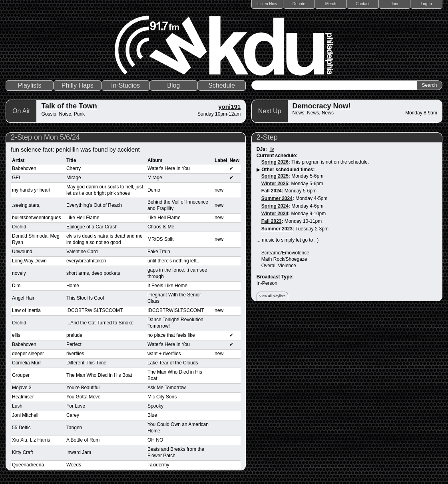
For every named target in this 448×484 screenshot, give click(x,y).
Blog (173, 85)
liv (272, 149)
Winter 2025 (275, 184)
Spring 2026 (275, 162)
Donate (299, 4)
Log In (426, 4)
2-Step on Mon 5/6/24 (45, 137)
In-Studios (125, 85)
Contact (362, 4)
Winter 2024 (275, 214)
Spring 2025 (275, 176)
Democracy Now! (322, 106)
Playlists (30, 85)
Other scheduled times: (288, 170)
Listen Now (267, 4)
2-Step (267, 137)
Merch (331, 4)
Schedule (222, 85)
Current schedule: (277, 156)
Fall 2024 (272, 191)
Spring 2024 (275, 206)
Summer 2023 (277, 229)
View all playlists (272, 296)
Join (394, 4)
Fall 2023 (272, 221)
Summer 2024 (277, 198)
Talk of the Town (69, 106)
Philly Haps (78, 85)
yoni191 (229, 107)
